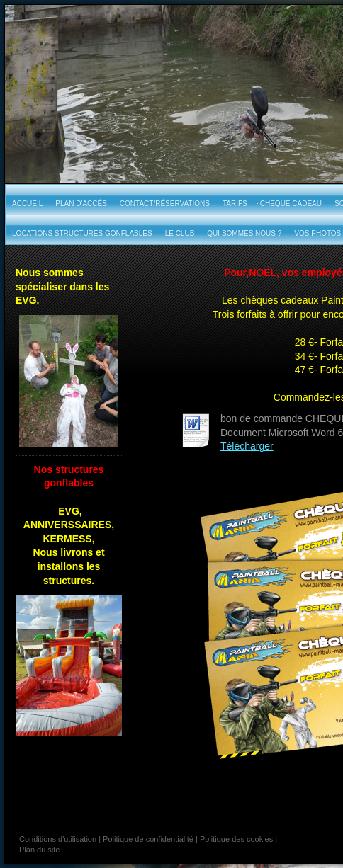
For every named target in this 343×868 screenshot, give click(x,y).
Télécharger (247, 446)
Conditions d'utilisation (58, 839)
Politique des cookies (236, 839)
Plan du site (39, 850)
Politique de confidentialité (148, 839)
